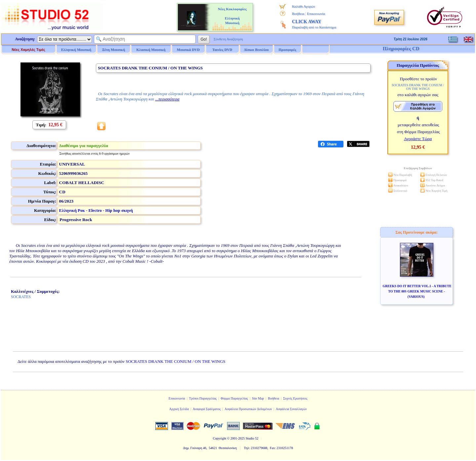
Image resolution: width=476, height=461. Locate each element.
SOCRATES (21, 297)
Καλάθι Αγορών (303, 6)
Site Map (258, 398)
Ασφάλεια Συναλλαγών (291, 409)
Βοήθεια (298, 14)
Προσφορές (288, 50)
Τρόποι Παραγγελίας (203, 398)
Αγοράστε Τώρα (418, 139)
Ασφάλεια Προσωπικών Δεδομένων (248, 409)
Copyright (220, 438)
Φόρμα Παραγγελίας (234, 398)
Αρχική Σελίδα (179, 409)
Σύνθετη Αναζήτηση (228, 39)
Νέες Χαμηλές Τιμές (28, 50)
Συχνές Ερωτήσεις (295, 398)
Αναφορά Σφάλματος (207, 409)
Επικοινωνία (316, 14)
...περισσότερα (167, 99)
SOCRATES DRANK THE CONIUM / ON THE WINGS (176, 361)
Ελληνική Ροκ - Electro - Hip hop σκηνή (96, 210)
